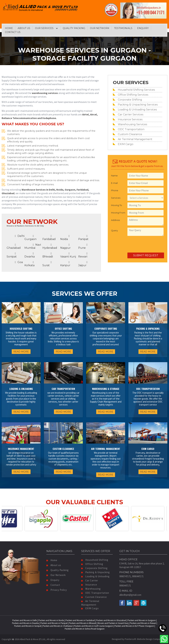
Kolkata (29, 264)
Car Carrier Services (131, 114)
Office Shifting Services (133, 95)
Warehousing (91, 589)
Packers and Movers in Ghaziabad (111, 620)
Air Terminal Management (135, 139)
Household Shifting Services (136, 90)
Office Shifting (92, 564)
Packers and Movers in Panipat (54, 623)
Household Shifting (95, 560)
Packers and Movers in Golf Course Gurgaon (94, 626)
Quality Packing (74, 28)
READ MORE (21, 352)
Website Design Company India (152, 639)
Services (116, 198)
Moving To (117, 205)
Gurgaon (30, 238)
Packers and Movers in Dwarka (25, 623)
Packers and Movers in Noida (51, 620)
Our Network (100, 28)
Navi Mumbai (33, 246)
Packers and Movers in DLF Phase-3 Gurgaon (134, 626)
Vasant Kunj (68, 255)
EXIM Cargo (126, 144)
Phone (115, 190)
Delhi (20, 236)
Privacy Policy (57, 590)
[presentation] (136, 244)
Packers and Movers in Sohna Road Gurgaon (85, 629)
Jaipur (83, 264)
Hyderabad (50, 246)
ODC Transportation (131, 129)
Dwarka (30, 255)
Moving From (118, 213)
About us (54, 565)
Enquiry (143, 28)
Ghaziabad (14, 246)
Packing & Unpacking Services (138, 105)
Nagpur (65, 246)
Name (114, 176)
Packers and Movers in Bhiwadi (83, 623)
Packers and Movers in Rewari (143, 623)
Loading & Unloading (95, 576)
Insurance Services (130, 119)
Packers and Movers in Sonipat (28, 626)
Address (115, 220)
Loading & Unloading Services (137, 110)
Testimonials (123, 28)
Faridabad (49, 238)
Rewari (83, 255)
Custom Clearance (130, 134)
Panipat (83, 238)
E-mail (114, 183)
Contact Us (13, 32)
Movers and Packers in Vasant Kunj (113, 623)
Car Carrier (90, 580)
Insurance (89, 585)
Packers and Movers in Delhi (25, 620)
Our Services (44, 28)
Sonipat (12, 255)
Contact (53, 585)
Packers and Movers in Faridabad (80, 620)
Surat (47, 264)
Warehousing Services (132, 124)
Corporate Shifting (130, 100)
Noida (65, 238)
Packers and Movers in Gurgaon (142, 620)
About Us (24, 28)
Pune (83, 246)
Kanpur (65, 264)
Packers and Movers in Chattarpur (58, 626)
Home (9, 28)
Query (114, 230)
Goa (19, 262)
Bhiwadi (48, 255)
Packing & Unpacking (95, 572)
